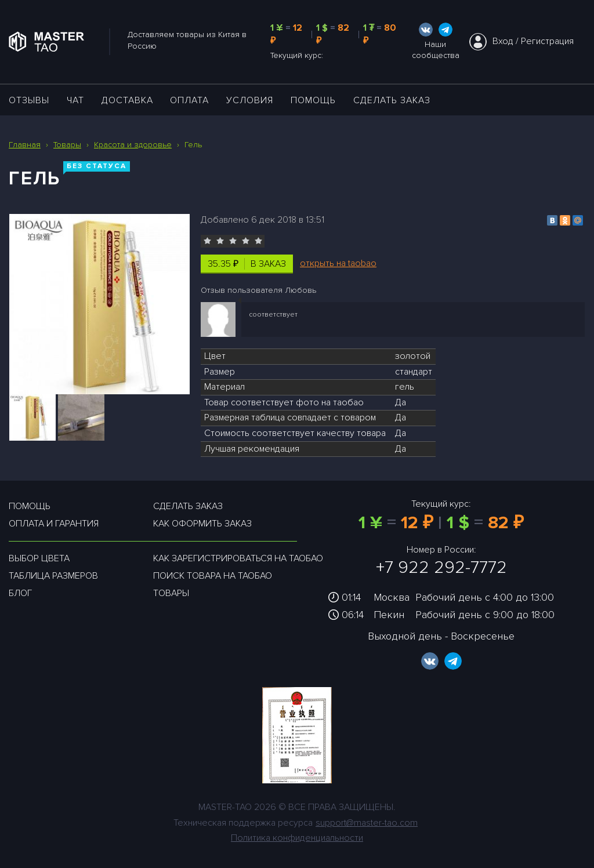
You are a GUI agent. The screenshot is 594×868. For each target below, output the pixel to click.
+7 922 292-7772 (441, 567)
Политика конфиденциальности (297, 838)
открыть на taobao (338, 263)
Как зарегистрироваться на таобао (238, 558)
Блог (20, 593)
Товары (171, 593)
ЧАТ (75, 100)
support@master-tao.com (367, 823)
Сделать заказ (392, 100)
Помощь (313, 100)
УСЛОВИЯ (250, 100)
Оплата (189, 100)
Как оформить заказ (202, 524)
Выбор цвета (39, 558)
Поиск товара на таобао (213, 576)
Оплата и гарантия (54, 524)
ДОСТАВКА (127, 100)
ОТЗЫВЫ (29, 100)
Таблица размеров (53, 576)
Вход (503, 41)
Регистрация (547, 41)
